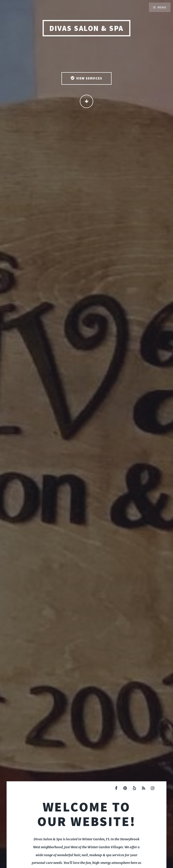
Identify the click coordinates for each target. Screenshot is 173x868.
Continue (86, 101)
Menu (162, 7)
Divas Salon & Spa (86, 28)
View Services (89, 78)
